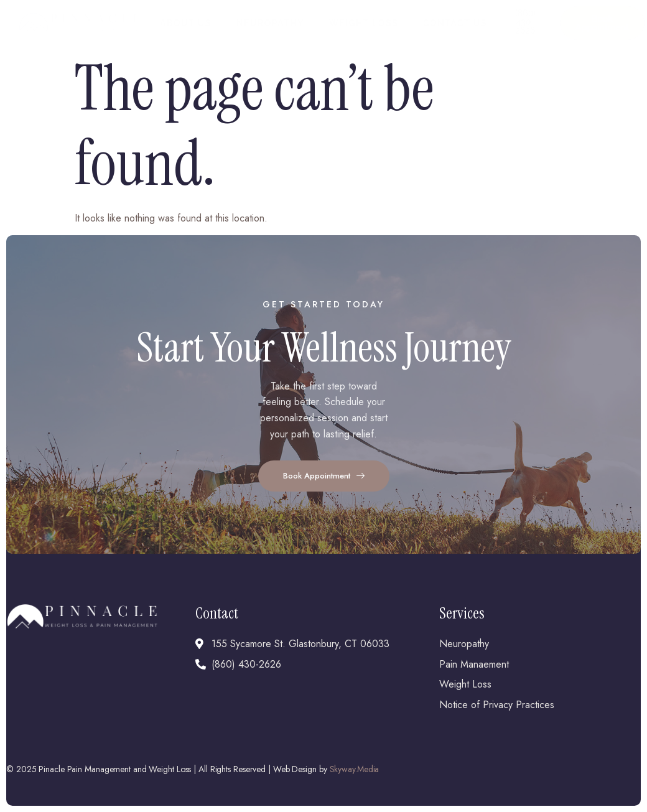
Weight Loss (364, 23)
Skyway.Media (355, 769)
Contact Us (455, 23)
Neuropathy (270, 23)
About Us (186, 23)
